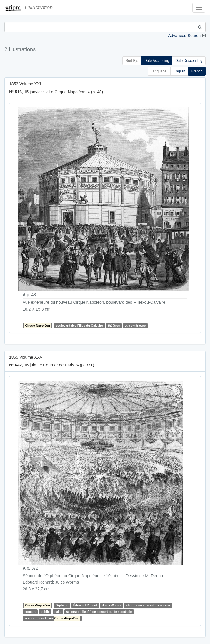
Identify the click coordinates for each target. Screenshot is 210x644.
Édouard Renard (85, 605)
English (179, 71)
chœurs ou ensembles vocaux (148, 605)
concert (30, 612)
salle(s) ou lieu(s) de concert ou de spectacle (99, 612)
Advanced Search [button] (184, 36)
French (197, 71)
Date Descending (189, 61)
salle (58, 612)
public (45, 612)
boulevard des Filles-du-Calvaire (79, 326)
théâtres (114, 326)
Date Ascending (157, 61)
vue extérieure (135, 326)
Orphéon (62, 605)
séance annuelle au (52, 618)
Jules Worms (112, 605)
